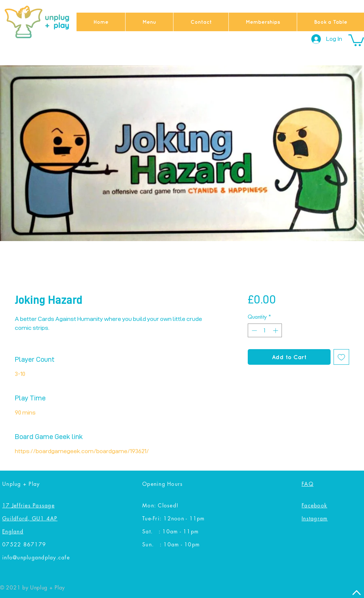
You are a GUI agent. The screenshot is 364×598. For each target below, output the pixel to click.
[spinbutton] (265, 330)
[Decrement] (253, 330)
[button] (356, 40)
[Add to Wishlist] (341, 357)
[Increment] (276, 330)
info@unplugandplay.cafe (36, 557)
